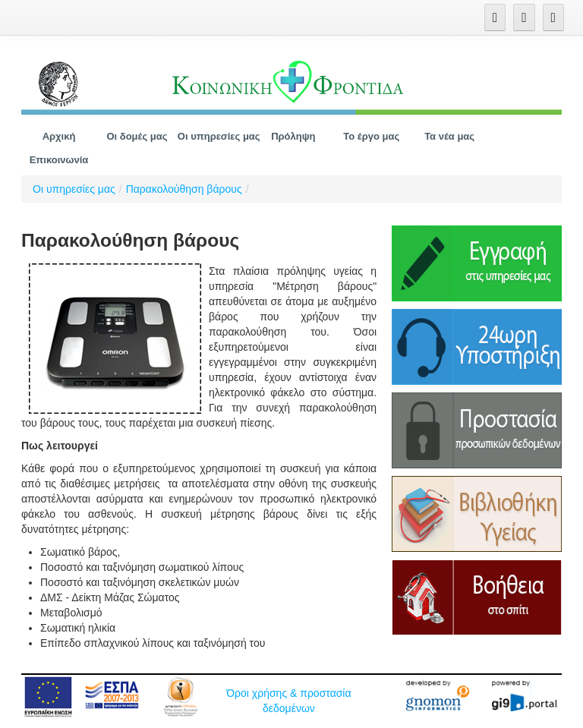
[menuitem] (59, 136)
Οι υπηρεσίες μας (74, 189)
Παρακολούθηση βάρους (184, 189)
